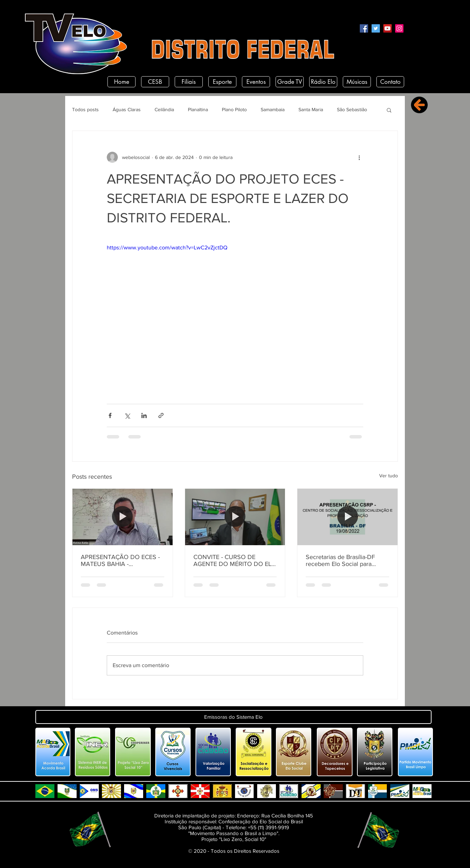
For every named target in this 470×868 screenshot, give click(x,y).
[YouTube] (388, 28)
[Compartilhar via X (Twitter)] (127, 415)
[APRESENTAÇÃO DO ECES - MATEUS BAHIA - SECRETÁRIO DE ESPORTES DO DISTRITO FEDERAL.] (123, 517)
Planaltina (198, 109)
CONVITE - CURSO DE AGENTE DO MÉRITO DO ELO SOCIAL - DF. (235, 560)
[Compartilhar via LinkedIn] (144, 415)
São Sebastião (352, 109)
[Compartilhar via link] (161, 415)
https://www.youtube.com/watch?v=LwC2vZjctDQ (167, 247)
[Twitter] (376, 28)
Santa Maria (311, 109)
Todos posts (85, 109)
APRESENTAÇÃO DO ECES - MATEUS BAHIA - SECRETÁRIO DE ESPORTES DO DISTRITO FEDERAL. (120, 560)
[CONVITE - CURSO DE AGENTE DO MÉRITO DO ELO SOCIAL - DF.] (235, 517)
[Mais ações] (359, 157)
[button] (389, 110)
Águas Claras (127, 109)
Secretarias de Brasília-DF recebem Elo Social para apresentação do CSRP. (340, 560)
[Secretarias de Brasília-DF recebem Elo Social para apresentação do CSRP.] (347, 517)
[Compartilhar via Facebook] (110, 415)
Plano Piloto (234, 109)
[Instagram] (399, 28)
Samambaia (273, 109)
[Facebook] (364, 28)
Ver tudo (389, 476)
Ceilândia (164, 109)
